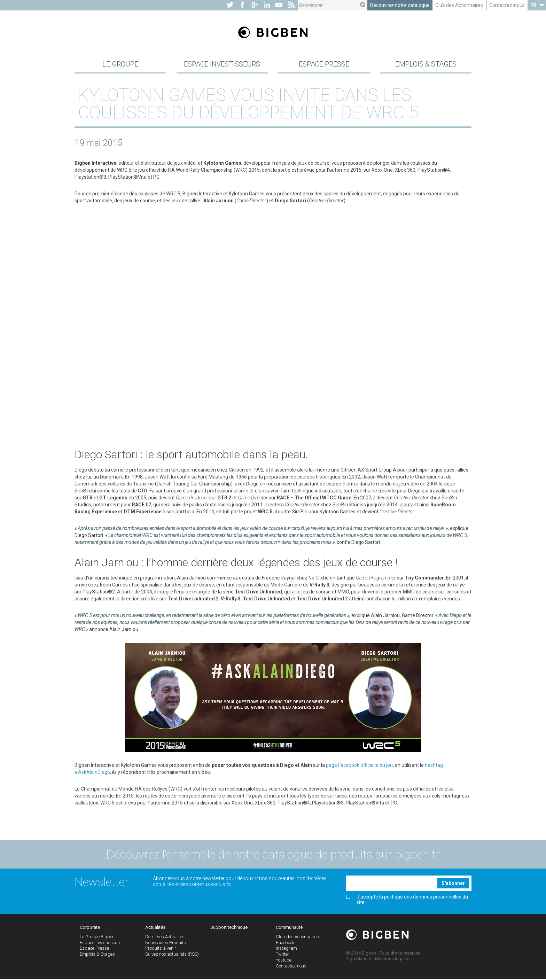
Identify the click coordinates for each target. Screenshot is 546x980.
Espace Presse (324, 64)
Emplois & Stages (426, 64)
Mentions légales (392, 959)
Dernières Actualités (165, 937)
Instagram (286, 949)
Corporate (90, 928)
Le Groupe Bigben (97, 937)
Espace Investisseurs (222, 64)
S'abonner (453, 884)
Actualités (155, 928)
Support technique (229, 928)
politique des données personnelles (423, 898)
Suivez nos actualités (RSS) (172, 955)
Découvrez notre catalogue (400, 5)
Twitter (283, 955)
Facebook (285, 943)
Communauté (289, 928)
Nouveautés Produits (166, 943)
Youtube (284, 961)
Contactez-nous (507, 5)
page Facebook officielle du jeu (359, 766)
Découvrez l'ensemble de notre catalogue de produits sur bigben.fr (273, 855)
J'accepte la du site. (407, 901)
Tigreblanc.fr (359, 959)
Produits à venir (161, 949)
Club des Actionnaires (459, 5)
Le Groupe (120, 64)
